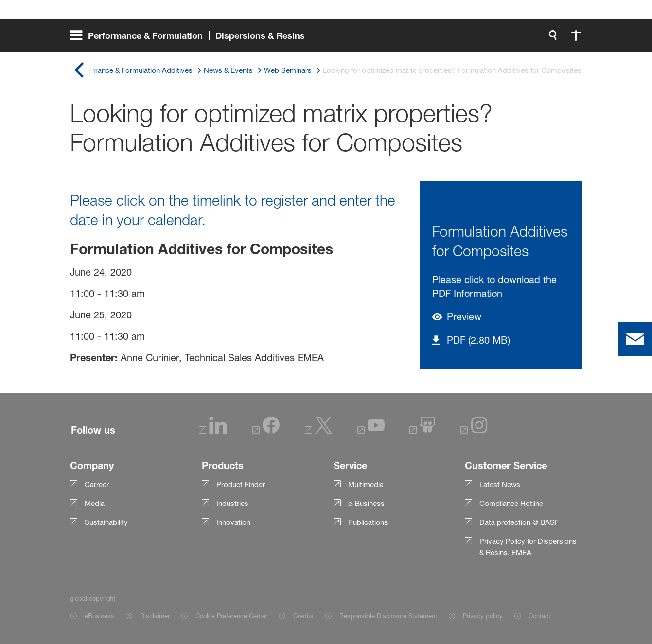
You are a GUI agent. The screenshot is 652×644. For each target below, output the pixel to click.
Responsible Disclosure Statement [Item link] (388, 616)
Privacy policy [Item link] (483, 616)
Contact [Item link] (539, 616)
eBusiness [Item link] (99, 616)
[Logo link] (543, 39)
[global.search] (451, 39)
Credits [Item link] (303, 616)
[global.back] (79, 70)
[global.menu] (191, 39)
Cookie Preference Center (231, 616)
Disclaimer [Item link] (155, 616)
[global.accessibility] (474, 39)
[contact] (635, 339)
